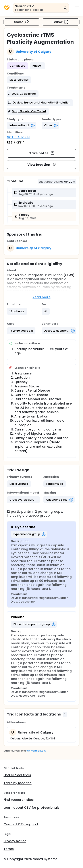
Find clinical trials (17, 775)
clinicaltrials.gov (36, 751)
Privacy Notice (15, 841)
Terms (9, 849)
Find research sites (19, 800)
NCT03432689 (18, 137)
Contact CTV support (21, 824)
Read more (41, 297)
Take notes (42, 153)
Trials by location (17, 783)
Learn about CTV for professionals (32, 808)
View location (42, 165)
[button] (19, 80)
